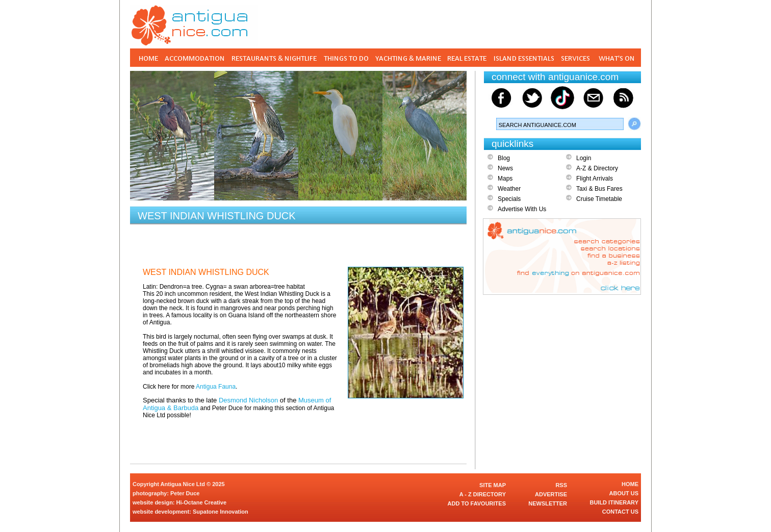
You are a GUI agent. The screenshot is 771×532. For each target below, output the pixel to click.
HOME (630, 484)
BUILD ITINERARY (614, 502)
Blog (504, 158)
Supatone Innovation (221, 512)
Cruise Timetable (599, 199)
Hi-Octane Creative (201, 502)
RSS (561, 485)
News (505, 168)
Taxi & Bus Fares (599, 189)
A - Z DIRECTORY (483, 494)
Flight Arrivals (595, 179)
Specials (509, 199)
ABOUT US (624, 493)
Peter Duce (185, 493)
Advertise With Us (522, 209)
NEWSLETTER (548, 503)
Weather (509, 189)
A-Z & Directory (597, 168)
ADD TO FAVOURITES (477, 503)
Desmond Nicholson (248, 400)
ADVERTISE (551, 494)
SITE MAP (493, 485)
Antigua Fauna (216, 387)
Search (634, 124)
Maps (505, 179)
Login (584, 158)
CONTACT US (620, 512)
